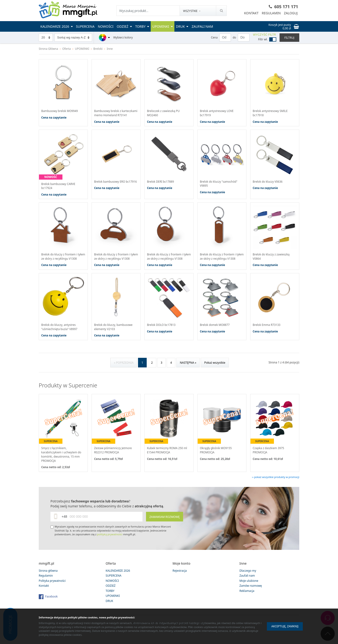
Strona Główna (48, 49)
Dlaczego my (248, 580)
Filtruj (289, 38)
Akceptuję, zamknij (284, 626)
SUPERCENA (85, 26)
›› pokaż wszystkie (276, 487)
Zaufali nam (202, 26)
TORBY (142, 26)
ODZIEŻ (124, 26)
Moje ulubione (249, 590)
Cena (214, 37)
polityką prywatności (110, 544)
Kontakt (251, 13)
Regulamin (271, 13)
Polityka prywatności (52, 590)
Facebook (51, 606)
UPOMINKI (162, 26)
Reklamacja (247, 600)
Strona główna (48, 580)
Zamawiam (164, 526)
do (234, 37)
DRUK (182, 26)
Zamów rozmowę (251, 595)
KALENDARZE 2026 (57, 26)
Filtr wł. (263, 39)
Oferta (66, 49)
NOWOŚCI (106, 26)
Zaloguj (291, 13)
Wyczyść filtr (265, 35)
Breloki (98, 49)
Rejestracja (180, 580)
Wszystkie (190, 11)
